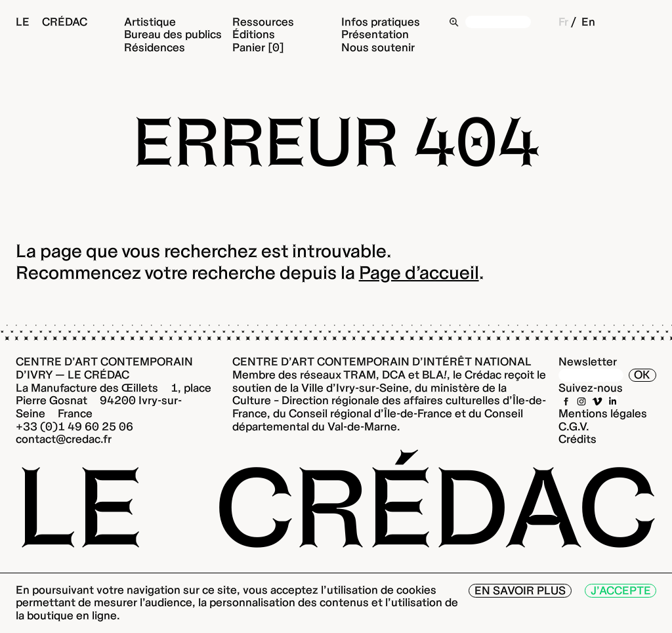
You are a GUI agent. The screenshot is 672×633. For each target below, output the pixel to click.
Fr (563, 22)
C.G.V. (574, 426)
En (588, 22)
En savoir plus (520, 590)
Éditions (254, 34)
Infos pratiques (381, 22)
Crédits (577, 439)
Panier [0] (258, 47)
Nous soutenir (378, 47)
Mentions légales (603, 413)
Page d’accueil (419, 272)
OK (642, 375)
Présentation (375, 34)
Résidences (155, 47)
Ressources (263, 22)
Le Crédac (52, 22)
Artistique (150, 22)
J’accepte (621, 590)
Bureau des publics (173, 34)
